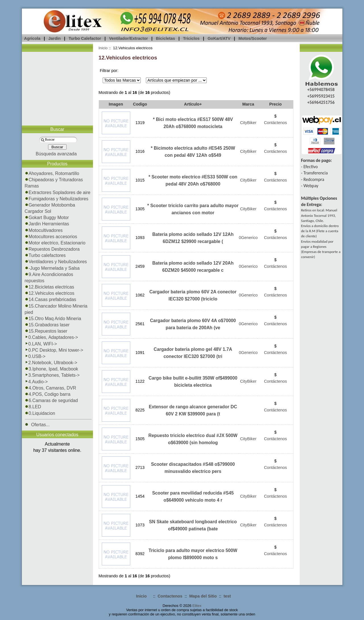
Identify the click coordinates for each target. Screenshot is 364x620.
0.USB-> (35, 356)
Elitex (197, 606)
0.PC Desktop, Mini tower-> (54, 350)
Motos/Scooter (253, 38)
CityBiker (248, 123)
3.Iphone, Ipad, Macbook (51, 369)
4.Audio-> (36, 382)
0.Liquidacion (40, 413)
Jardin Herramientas (47, 224)
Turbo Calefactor (85, 38)
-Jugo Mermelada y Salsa (52, 268)
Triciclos (191, 38)
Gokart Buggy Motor (47, 218)
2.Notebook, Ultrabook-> (51, 363)
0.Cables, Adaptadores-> (51, 337)
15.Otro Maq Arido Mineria (53, 319)
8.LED (33, 407)
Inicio (103, 48)
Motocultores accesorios (51, 237)
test (227, 596)
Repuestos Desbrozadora (52, 249)
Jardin (54, 38)
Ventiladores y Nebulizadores (56, 262)
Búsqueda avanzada (56, 154)
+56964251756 (321, 102)
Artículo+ (193, 104)
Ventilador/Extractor (128, 38)
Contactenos (170, 596)
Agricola (32, 38)
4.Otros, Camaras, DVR (50, 388)
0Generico (248, 238)
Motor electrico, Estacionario (55, 243)
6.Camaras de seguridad (51, 400)
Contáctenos (275, 123)
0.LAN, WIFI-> (41, 344)
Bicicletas (165, 38)
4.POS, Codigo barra (48, 394)
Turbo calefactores (45, 255)
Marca (248, 104)
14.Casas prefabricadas (50, 299)
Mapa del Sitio (203, 596)
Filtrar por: (109, 71)
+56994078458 (321, 89)
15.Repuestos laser (46, 331)
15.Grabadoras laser (47, 325)
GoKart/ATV (219, 38)
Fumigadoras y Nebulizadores (57, 199)
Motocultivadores (44, 230)
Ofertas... (37, 425)
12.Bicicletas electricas (49, 287)
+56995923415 (321, 96)
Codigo (140, 104)
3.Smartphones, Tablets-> (52, 375)
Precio (276, 104)
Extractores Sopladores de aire (58, 192)
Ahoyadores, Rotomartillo (52, 173)
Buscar (57, 129)
